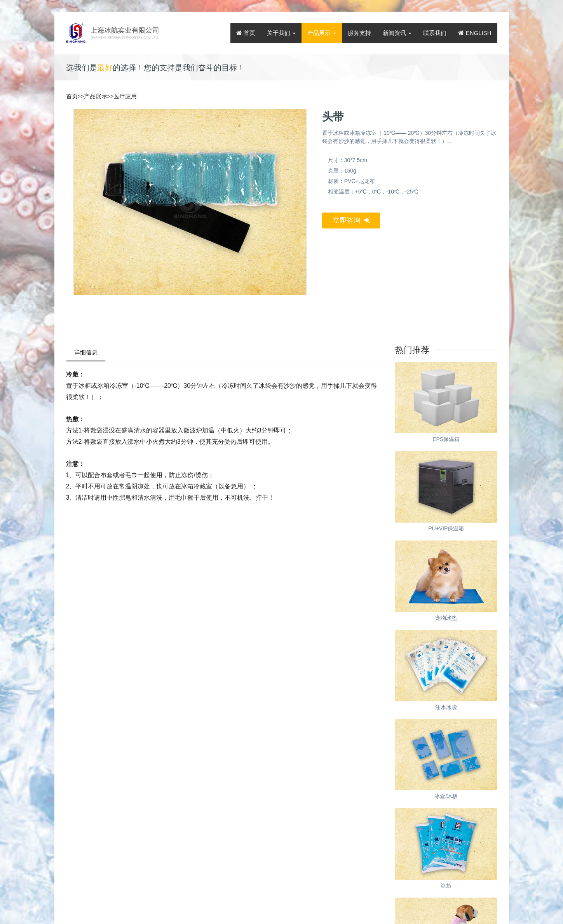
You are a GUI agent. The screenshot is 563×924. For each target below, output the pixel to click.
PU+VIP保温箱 (446, 528)
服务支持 (359, 33)
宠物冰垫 (446, 618)
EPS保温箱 (446, 439)
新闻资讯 (397, 33)
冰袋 (446, 886)
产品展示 (322, 33)
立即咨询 (351, 221)
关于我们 (281, 33)
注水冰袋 (446, 707)
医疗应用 (125, 96)
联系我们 (435, 33)
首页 (246, 33)
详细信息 (86, 352)
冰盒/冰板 (446, 796)
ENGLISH (475, 33)
